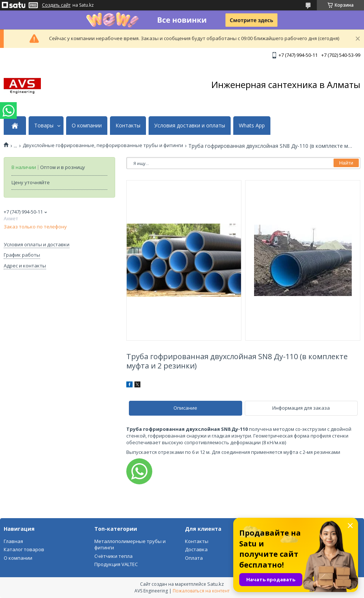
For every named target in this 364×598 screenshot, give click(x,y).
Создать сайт (56, 5)
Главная (13, 541)
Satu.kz (216, 584)
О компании (87, 126)
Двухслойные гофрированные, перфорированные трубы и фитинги (103, 145)
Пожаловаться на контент (201, 591)
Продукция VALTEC (116, 564)
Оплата (194, 558)
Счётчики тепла (113, 556)
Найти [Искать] (346, 163)
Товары (44, 126)
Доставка (196, 549)
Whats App (252, 126)
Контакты (128, 126)
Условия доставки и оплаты (190, 126)
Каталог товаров (24, 549)
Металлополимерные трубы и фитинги (130, 545)
